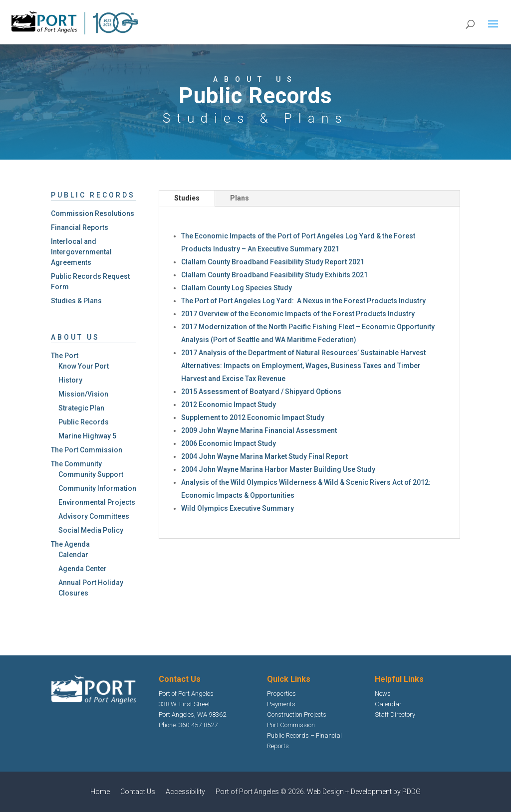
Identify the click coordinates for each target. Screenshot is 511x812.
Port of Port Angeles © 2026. (261, 792)
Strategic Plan (81, 408)
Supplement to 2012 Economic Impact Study (253, 417)
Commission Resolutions (93, 213)
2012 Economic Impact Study (229, 405)
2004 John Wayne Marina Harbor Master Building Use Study (278, 469)
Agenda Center (83, 569)
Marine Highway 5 (87, 436)
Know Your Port (84, 366)
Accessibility (185, 792)
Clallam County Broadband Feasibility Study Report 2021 (273, 262)
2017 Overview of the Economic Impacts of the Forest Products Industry (298, 314)
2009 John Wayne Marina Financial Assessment (259, 430)
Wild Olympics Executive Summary (238, 508)
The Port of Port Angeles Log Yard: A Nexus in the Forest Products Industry (303, 301)
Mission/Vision (83, 394)
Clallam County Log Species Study (237, 288)
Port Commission (291, 725)
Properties (281, 694)
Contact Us (138, 792)
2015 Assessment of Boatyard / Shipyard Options (261, 392)
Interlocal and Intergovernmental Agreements (81, 252)
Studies (187, 198)
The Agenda (70, 544)
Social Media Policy (91, 530)
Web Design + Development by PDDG (364, 792)
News (383, 694)
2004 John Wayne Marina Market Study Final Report (264, 456)
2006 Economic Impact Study (229, 443)
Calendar (73, 555)
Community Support (91, 474)
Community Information (97, 488)
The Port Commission (87, 450)
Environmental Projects (97, 502)
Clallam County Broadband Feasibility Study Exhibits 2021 (274, 275)
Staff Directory (395, 714)
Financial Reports (80, 227)
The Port (65, 356)
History (70, 380)
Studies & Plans (76, 301)
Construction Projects (297, 714)
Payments (281, 704)
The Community (76, 464)
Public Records (84, 422)
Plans (240, 198)
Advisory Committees (94, 516)
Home (100, 792)
